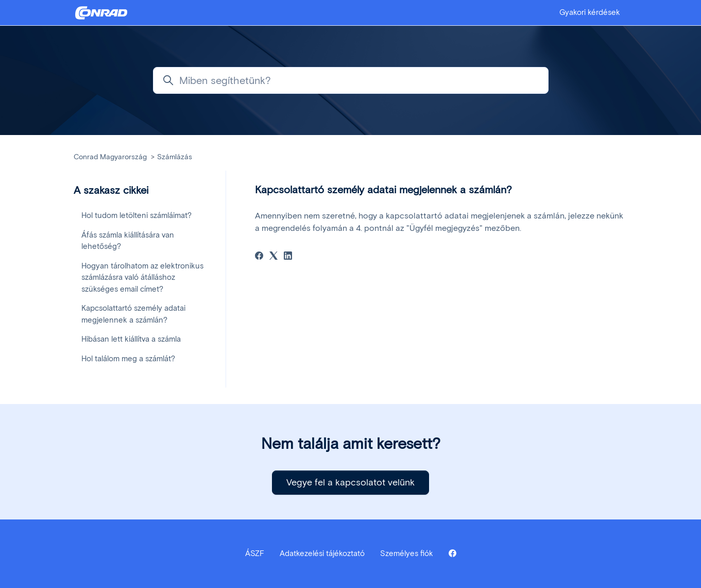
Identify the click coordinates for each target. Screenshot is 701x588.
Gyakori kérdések (590, 12)
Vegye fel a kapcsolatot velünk (350, 482)
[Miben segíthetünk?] (351, 80)
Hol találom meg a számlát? (128, 359)
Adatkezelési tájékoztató (322, 553)
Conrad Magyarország (110, 157)
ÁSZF (255, 553)
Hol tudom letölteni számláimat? (136, 215)
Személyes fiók (407, 553)
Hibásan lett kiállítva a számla (131, 339)
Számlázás (175, 157)
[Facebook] (259, 257)
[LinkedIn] (288, 257)
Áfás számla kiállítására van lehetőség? (128, 241)
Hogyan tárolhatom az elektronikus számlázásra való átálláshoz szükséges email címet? (142, 278)
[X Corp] (273, 257)
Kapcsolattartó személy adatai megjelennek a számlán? (133, 314)
